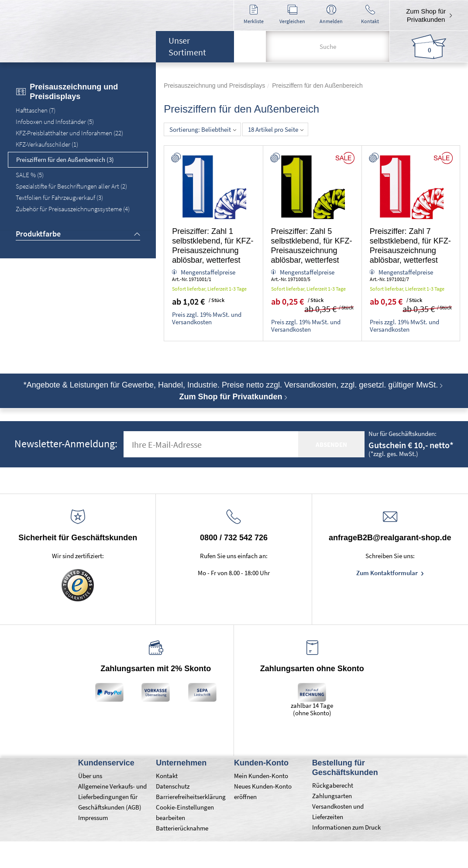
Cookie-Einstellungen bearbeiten (185, 812)
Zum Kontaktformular (388, 573)
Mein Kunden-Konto (261, 776)
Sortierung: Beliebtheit (203, 129)
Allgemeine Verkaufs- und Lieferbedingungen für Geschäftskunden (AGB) (112, 797)
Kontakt (167, 776)
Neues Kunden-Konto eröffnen (263, 791)
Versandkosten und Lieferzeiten (338, 811)
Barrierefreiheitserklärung (191, 797)
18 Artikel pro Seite (276, 129)
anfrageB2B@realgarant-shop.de (390, 538)
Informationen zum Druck (346, 827)
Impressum (93, 818)
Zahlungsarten (332, 796)
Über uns (90, 776)
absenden (331, 444)
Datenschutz (173, 786)
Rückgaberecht (333, 785)
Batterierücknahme (182, 828)
